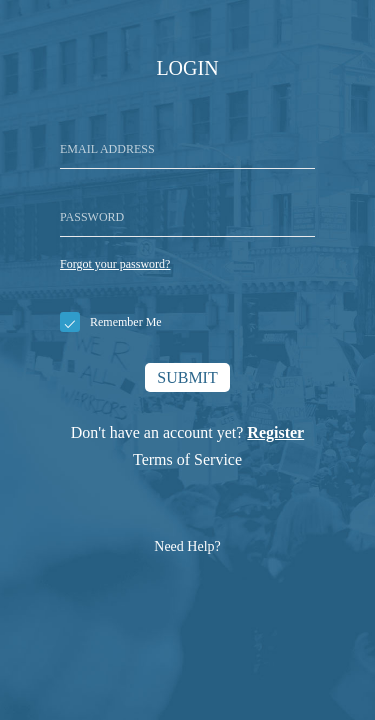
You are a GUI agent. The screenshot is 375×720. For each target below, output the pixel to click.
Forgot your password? (115, 264)
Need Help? (187, 546)
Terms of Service (187, 459)
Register (275, 432)
